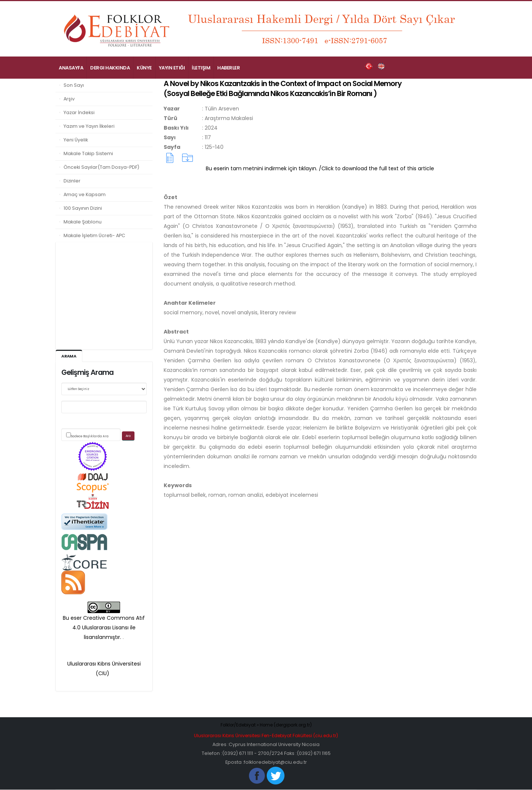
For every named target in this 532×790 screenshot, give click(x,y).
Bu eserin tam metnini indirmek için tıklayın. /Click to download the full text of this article (320, 168)
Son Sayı (74, 85)
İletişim (201, 68)
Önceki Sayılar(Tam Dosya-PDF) (101, 167)
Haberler (229, 68)
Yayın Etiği (172, 68)
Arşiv (69, 99)
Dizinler (72, 181)
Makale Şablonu (83, 222)
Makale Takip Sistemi (88, 153)
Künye (144, 68)
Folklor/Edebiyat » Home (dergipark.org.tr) (266, 725)
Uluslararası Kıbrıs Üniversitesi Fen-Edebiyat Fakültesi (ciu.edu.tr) (266, 736)
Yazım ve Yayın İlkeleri (89, 126)
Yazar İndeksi (79, 112)
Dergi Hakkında (110, 68)
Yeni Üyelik (76, 140)
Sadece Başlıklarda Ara (90, 437)
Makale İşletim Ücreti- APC (94, 235)
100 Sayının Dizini (83, 208)
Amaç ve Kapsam (85, 194)
